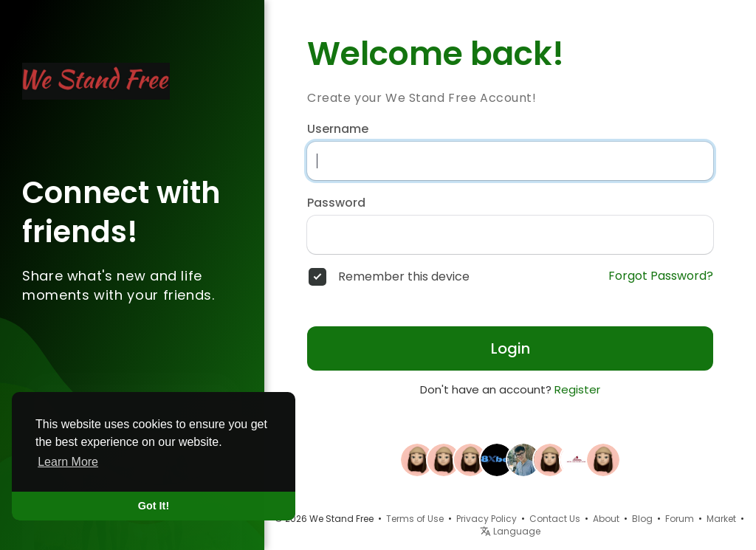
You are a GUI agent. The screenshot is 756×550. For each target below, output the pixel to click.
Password (336, 203)
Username (338, 129)
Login (511, 348)
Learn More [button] (68, 462)
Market (721, 519)
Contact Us (555, 519)
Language (510, 531)
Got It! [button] (154, 506)
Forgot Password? (661, 276)
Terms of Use (415, 519)
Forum (680, 519)
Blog (642, 519)
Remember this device (404, 277)
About (606, 519)
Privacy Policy (487, 519)
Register (577, 389)
